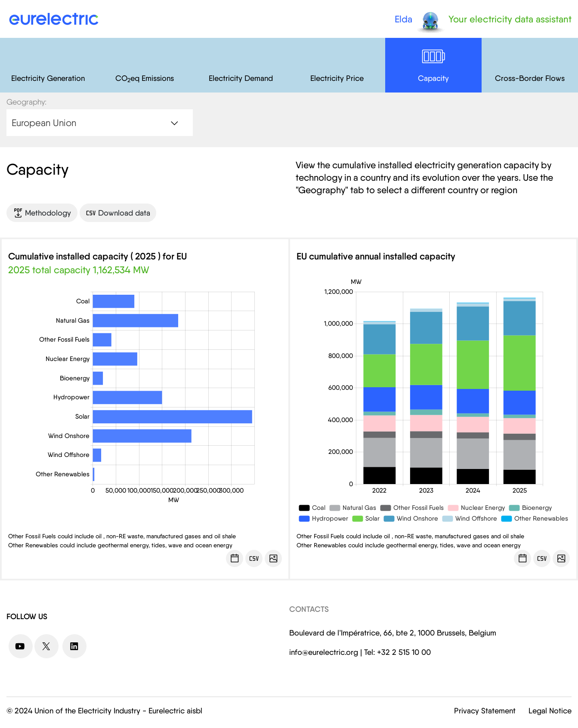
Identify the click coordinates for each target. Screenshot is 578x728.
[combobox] (100, 123)
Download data (118, 213)
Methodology (42, 213)
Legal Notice (550, 711)
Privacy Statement (485, 711)
